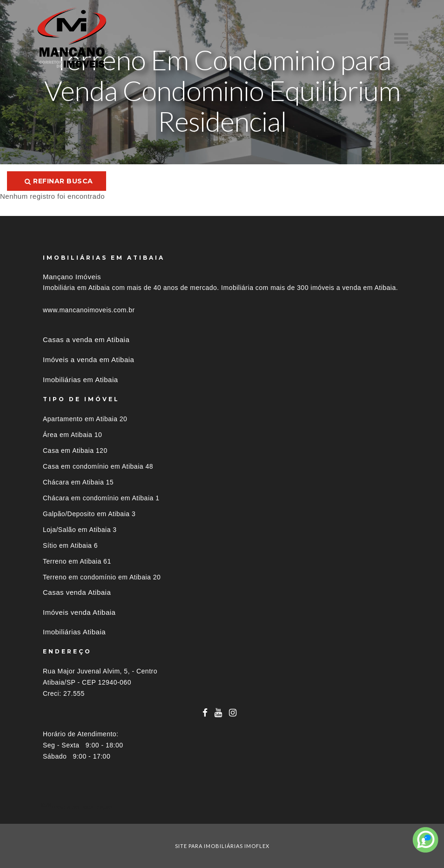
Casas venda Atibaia (77, 592)
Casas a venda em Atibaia (86, 340)
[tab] (222, 807)
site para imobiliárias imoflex (222, 846)
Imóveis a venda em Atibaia (88, 360)
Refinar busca (59, 181)
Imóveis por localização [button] (81, 807)
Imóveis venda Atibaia (79, 612)
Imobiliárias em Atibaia (81, 380)
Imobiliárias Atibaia (74, 632)
